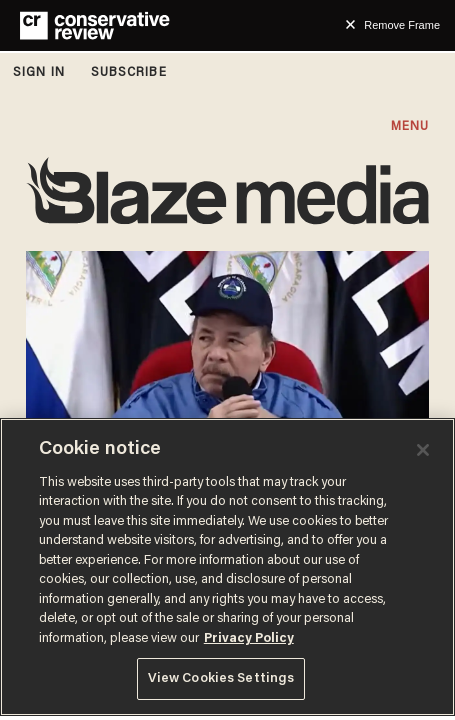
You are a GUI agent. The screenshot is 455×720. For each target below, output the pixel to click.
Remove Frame (402, 25)
